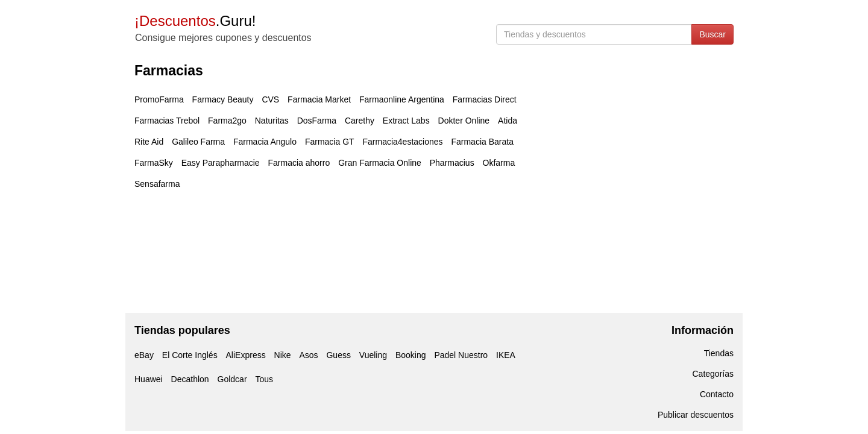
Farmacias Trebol (167, 121)
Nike (283, 355)
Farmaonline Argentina (402, 99)
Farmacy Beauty (223, 99)
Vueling (373, 355)
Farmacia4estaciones (402, 142)
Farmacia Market (319, 99)
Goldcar (232, 379)
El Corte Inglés (190, 355)
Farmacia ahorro (299, 163)
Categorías (713, 374)
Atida (508, 121)
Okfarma (499, 163)
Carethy (360, 121)
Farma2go (227, 121)
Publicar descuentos (696, 415)
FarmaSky (154, 163)
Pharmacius (452, 163)
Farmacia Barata (482, 142)
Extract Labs (406, 121)
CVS (270, 99)
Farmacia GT (330, 142)
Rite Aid (149, 142)
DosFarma (317, 121)
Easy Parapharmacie (221, 163)
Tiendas (719, 353)
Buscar (712, 34)
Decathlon (190, 379)
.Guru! (195, 21)
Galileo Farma (198, 142)
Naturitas (272, 121)
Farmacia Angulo (265, 142)
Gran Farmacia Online (380, 163)
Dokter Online (464, 121)
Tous (264, 379)
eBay (144, 355)
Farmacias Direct (485, 99)
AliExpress (246, 355)
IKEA (506, 355)
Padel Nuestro (461, 355)
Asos (308, 355)
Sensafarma (157, 184)
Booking (411, 355)
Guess (338, 355)
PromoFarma (159, 99)
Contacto (717, 394)
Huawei (149, 379)
